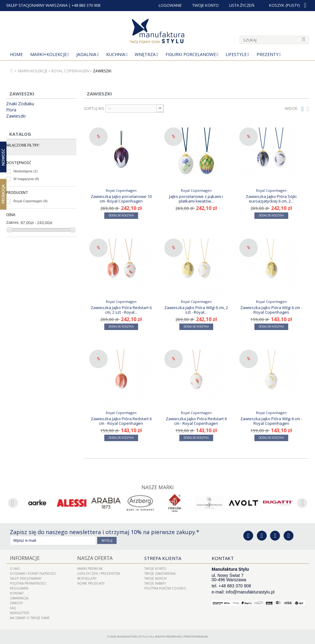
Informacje (24, 558)
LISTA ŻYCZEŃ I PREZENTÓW (99, 573)
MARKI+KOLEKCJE (48, 54)
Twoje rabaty (155, 583)
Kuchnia (116, 54)
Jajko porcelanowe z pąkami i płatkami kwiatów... (196, 199)
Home (16, 54)
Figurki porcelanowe (191, 54)
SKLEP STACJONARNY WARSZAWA (37, 5)
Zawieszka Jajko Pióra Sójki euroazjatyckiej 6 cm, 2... (271, 199)
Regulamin (19, 588)
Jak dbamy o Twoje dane (30, 618)
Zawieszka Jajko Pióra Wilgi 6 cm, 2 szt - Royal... (196, 310)
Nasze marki (158, 487)
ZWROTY (16, 603)
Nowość (3, 157)
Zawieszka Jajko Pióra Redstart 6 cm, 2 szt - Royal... (121, 310)
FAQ (13, 608)
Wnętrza (145, 54)
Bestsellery (87, 578)
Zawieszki (16, 116)
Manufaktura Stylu (132, 636)
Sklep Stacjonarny (26, 578)
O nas (15, 568)
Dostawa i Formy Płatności (33, 573)
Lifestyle (236, 54)
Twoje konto (155, 568)
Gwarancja (19, 598)
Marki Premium (90, 568)
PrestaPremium (196, 636)
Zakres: (13, 222)
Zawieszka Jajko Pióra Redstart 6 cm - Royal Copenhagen (121, 421)
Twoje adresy (156, 578)
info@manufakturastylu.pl (250, 592)
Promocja (3, 194)
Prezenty (267, 54)
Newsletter (20, 613)
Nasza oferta (94, 558)
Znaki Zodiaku (20, 104)
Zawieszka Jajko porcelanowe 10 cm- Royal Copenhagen (121, 199)
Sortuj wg (94, 109)
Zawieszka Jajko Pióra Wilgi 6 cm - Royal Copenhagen (271, 310)
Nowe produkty (91, 583)
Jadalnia (86, 54)
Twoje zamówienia (160, 573)
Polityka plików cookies (165, 588)
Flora (11, 110)
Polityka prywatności (28, 583)
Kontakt (17, 593)
